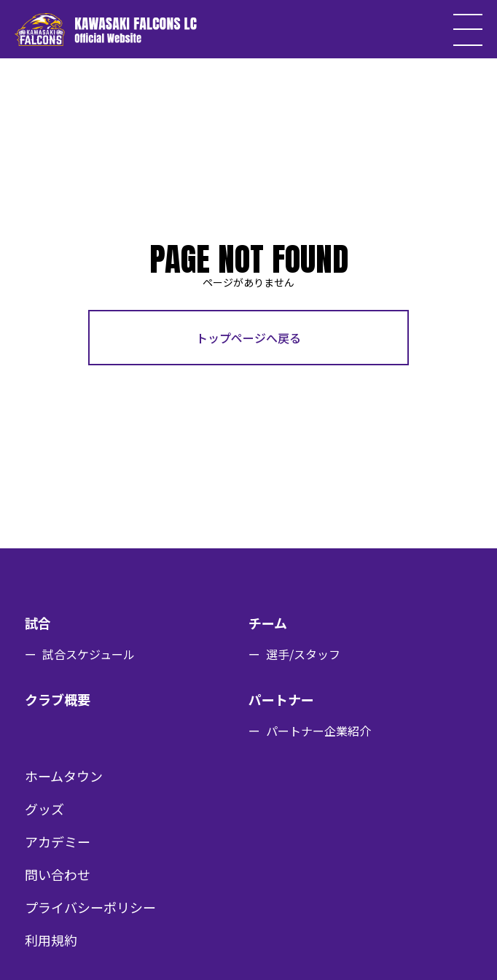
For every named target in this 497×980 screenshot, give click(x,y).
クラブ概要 (58, 699)
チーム (268, 623)
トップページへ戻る (248, 338)
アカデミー (58, 841)
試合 (38, 623)
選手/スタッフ (303, 654)
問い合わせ (58, 874)
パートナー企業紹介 (318, 731)
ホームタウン (64, 776)
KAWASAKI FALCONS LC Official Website (106, 29)
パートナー (281, 699)
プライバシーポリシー (90, 907)
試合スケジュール (89, 654)
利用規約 (51, 940)
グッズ (44, 809)
